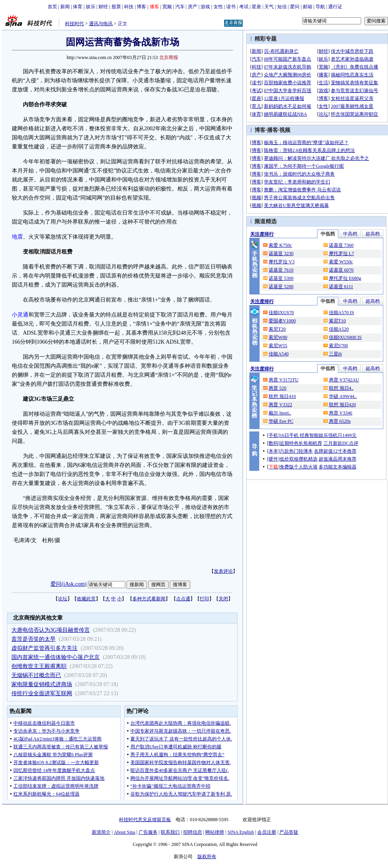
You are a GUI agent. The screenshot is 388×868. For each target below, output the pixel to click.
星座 (256, 7)
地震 (17, 237)
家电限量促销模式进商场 (42, 684)
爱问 (295, 7)
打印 (204, 599)
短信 (282, 7)
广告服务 (148, 832)
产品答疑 (289, 832)
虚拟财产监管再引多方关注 (45, 648)
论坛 (63, 599)
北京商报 (169, 57)
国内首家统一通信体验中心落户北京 (56, 657)
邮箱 (308, 7)
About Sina (124, 832)
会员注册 (267, 832)
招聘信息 (193, 832)
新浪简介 (101, 832)
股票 (116, 7)
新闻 (65, 7)
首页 (52, 7)
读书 (231, 7)
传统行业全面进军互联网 (42, 693)
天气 (269, 7)
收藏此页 (86, 599)
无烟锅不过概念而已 (36, 675)
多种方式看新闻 (149, 599)
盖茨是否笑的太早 (33, 639)
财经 (103, 7)
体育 (78, 7)
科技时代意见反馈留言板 (145, 820)
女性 (218, 7)
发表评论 (223, 571)
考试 (244, 7)
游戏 (205, 7)
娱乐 (91, 7)
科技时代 (74, 24)
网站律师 (215, 832)
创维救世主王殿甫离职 (39, 666)
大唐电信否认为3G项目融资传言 (51, 630)
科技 (129, 7)
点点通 (183, 599)
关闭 (223, 599)
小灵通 (20, 315)
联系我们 (170, 832)
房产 (193, 7)
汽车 (180, 7)
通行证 (335, 7)
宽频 (167, 7)
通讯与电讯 (101, 24)
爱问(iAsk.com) (68, 584)
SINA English (240, 832)
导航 (320, 7)
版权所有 (207, 857)
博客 (141, 7)
